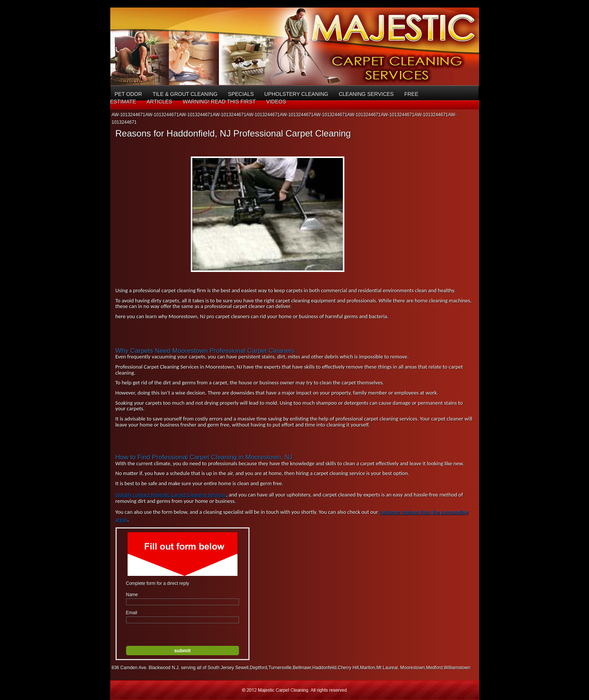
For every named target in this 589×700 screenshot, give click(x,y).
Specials (241, 94)
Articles (159, 102)
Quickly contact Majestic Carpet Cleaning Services (171, 495)
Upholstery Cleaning (296, 94)
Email (132, 613)
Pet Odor (129, 94)
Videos (276, 102)
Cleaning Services (366, 94)
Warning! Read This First (219, 102)
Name (132, 595)
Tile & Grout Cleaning (185, 94)
